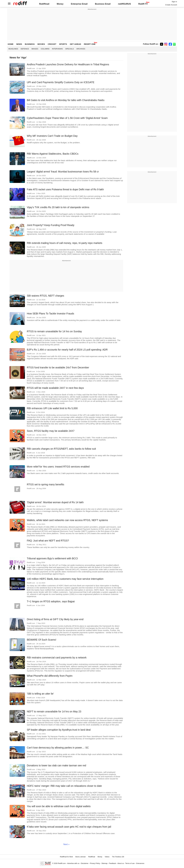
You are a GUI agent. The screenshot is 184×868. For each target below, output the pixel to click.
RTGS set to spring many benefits (45, 484)
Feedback (112, 863)
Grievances (140, 863)
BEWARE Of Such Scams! (42, 640)
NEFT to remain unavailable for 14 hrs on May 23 (54, 711)
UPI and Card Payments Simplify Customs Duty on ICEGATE (61, 82)
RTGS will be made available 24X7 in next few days (55, 388)
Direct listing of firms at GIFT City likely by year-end (55, 619)
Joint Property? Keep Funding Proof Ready (51, 225)
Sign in (174, 2)
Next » (66, 844)
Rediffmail (44, 4)
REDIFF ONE (90, 44)
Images (35, 49)
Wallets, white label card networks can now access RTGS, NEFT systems (67, 520)
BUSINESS (30, 44)
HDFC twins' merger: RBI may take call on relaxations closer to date (64, 786)
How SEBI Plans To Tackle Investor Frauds (50, 314)
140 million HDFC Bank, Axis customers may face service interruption (65, 579)
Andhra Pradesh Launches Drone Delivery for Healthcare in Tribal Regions (68, 64)
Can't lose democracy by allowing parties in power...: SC (58, 748)
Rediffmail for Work (66, 857)
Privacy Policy (95, 863)
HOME (11, 44)
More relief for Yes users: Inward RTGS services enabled (58, 467)
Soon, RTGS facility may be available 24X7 (51, 431)
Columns (45, 49)
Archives (81, 49)
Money (60, 4)
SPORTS (63, 44)
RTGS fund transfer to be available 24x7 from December (58, 367)
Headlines (13, 49)
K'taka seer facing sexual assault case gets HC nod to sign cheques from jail (69, 827)
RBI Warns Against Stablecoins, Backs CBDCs (53, 154)
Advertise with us (73, 863)
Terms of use (130, 863)
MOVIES (41, 44)
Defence (25, 49)
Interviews (57, 49)
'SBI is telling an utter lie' (40, 694)
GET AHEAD (75, 44)
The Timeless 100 (118, 857)
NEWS (19, 44)
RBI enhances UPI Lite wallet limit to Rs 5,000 (52, 408)
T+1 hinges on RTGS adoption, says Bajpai (51, 601)
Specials (70, 49)
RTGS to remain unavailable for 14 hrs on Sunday (54, 331)
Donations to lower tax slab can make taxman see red (56, 765)
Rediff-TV (143, 4)
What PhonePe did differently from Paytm (50, 676)
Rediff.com (62, 863)
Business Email (103, 4)
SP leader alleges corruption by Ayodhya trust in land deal (59, 730)
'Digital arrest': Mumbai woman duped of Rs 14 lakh (55, 502)
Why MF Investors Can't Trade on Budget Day (52, 136)
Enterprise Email (79, 4)
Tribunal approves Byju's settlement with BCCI (52, 558)
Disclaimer (85, 863)
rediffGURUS (124, 4)
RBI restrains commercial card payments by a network (57, 658)
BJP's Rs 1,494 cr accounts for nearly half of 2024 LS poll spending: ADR (67, 350)
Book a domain (81, 857)
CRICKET (52, 44)
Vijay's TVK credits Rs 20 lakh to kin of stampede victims (58, 207)
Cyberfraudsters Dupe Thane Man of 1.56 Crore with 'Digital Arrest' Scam (67, 118)
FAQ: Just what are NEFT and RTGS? (48, 541)
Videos (107, 857)
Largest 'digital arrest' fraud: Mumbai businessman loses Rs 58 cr (63, 172)
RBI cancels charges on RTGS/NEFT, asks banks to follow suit (61, 449)
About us (121, 863)
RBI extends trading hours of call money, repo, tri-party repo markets (65, 243)
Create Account (171, 5)
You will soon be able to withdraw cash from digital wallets (59, 806)
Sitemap (104, 863)
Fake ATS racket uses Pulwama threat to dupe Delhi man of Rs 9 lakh (65, 189)
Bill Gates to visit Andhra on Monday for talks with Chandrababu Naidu (66, 100)
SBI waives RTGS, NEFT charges (45, 296)
